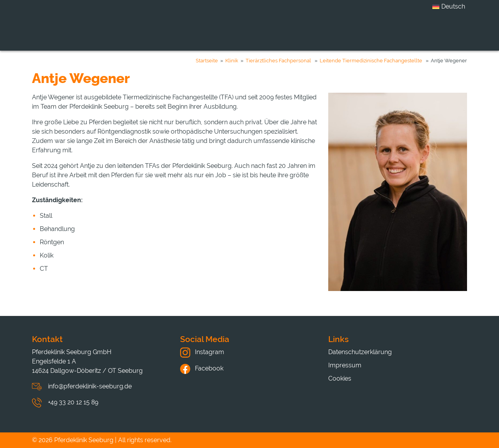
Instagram (202, 352)
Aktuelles (348, 33)
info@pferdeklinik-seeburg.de (90, 386)
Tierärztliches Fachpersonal (278, 61)
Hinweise (402, 33)
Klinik (188, 33)
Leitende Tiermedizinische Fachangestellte (371, 61)
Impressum (345, 365)
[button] (17, 431)
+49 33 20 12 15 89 (73, 402)
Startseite (207, 61)
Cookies (340, 378)
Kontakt (454, 33)
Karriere (295, 33)
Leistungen (240, 33)
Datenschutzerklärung (360, 352)
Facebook (202, 368)
